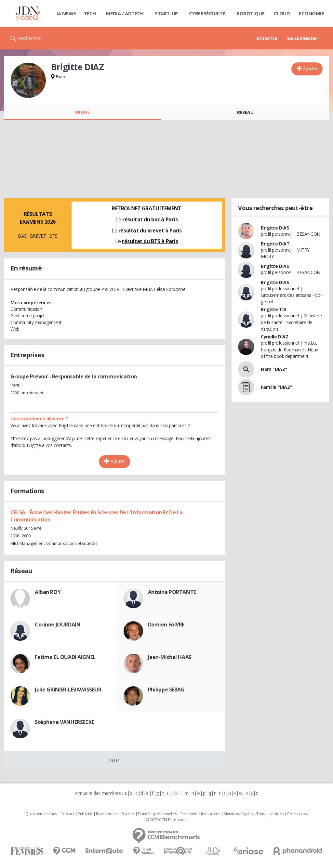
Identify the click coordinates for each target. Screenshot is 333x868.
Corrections (297, 814)
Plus (114, 761)
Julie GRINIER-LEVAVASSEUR (68, 690)
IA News (66, 13)
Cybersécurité (207, 13)
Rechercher (30, 38)
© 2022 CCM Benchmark (167, 820)
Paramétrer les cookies (200, 814)
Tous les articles (270, 814)
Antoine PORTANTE (172, 592)
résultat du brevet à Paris (150, 230)
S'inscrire (267, 38)
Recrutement (107, 814)
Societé (128, 814)
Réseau (245, 112)
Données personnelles (157, 814)
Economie (312, 13)
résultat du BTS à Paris (150, 241)
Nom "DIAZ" (274, 369)
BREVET (38, 236)
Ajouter (310, 68)
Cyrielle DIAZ (275, 337)
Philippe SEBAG (166, 690)
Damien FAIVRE (166, 625)
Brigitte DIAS (275, 228)
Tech (90, 13)
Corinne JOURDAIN (58, 625)
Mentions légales (238, 814)
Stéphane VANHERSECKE (65, 722)
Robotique (251, 13)
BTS (53, 236)
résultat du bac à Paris (150, 219)
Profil (82, 112)
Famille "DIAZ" (276, 387)
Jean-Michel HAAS (170, 657)
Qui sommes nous (41, 814)
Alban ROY (48, 592)
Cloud (282, 13)
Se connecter (302, 38)
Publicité (85, 814)
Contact (67, 814)
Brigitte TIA (274, 309)
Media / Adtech (125, 13)
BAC (22, 236)
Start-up (166, 13)
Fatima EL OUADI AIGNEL (65, 657)
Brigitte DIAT (275, 244)
